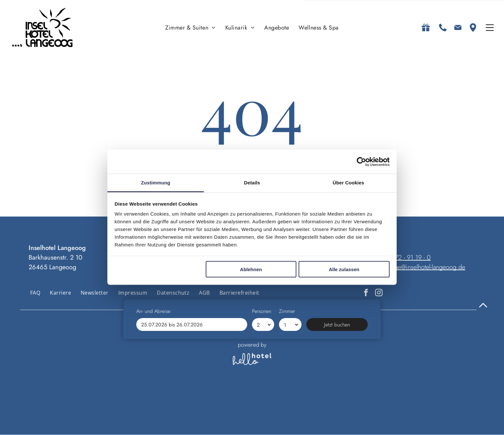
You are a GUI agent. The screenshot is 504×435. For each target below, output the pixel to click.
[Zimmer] (290, 421)
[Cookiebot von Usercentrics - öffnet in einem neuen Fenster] (361, 162)
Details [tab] (252, 183)
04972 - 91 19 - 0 (408, 258)
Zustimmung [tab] (156, 183)
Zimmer (287, 407)
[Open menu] (490, 28)
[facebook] (366, 294)
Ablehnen (251, 269)
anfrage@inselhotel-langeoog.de (423, 267)
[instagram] (379, 294)
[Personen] (263, 421)
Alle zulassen (344, 269)
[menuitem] (190, 28)
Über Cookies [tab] (348, 183)
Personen (262, 407)
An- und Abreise (153, 407)
